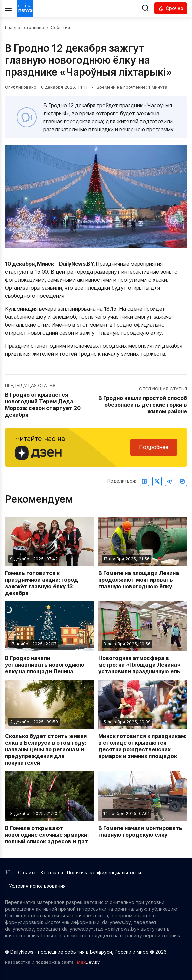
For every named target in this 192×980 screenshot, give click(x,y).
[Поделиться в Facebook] (144, 481)
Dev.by (88, 962)
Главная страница (25, 27)
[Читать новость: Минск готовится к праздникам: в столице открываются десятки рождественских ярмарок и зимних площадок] (143, 723)
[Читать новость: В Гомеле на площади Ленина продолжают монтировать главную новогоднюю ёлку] (143, 557)
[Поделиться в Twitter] (157, 481)
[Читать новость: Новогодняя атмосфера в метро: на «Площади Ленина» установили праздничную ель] (143, 638)
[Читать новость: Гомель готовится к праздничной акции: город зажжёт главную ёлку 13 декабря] (49, 557)
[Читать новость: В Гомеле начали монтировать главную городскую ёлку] (143, 808)
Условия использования (37, 886)
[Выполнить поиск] (145, 9)
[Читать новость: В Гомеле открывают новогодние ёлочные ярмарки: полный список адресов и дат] (49, 808)
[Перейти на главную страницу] (25, 8)
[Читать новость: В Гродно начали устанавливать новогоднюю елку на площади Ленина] (49, 638)
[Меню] (8, 8)
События (60, 27)
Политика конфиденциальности (104, 872)
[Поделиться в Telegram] (170, 481)
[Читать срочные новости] (171, 8)
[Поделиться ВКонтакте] (182, 481)
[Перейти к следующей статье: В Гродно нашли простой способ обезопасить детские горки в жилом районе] (143, 401)
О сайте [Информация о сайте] (27, 872)
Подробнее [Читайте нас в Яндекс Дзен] (154, 447)
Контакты (52, 872)
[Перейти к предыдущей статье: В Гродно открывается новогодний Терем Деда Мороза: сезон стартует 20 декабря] (50, 401)
